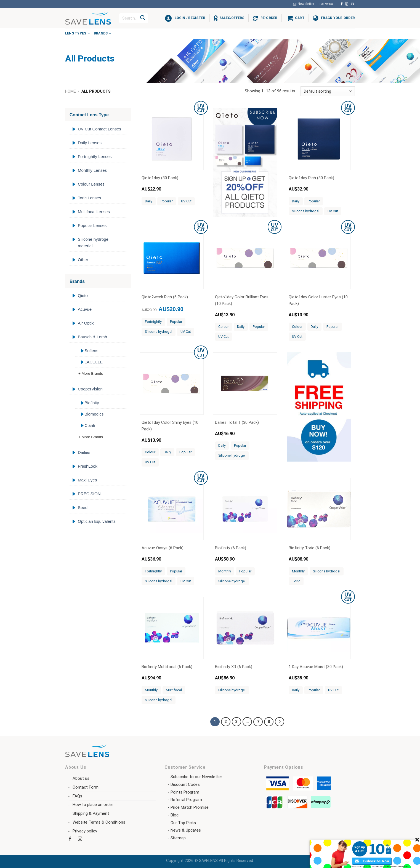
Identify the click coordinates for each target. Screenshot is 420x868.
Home (71, 91)
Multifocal (174, 690)
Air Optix (86, 323)
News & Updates (186, 830)
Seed (83, 507)
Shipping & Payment (91, 813)
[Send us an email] (352, 4)
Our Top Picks (183, 823)
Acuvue (85, 309)
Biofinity (92, 403)
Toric (296, 581)
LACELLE (94, 362)
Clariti (90, 425)
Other (83, 260)
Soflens (91, 351)
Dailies (84, 452)
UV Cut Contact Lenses (99, 129)
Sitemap (178, 838)
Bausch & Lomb (92, 337)
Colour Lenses (91, 184)
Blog (175, 815)
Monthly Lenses (92, 170)
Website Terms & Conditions (99, 822)
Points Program (185, 792)
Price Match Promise (190, 807)
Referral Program (186, 800)
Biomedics (94, 414)
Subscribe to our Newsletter (196, 777)
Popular (167, 201)
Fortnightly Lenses (95, 156)
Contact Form (86, 787)
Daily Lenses (90, 143)
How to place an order (93, 805)
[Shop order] (328, 91)
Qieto (83, 295)
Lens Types (78, 34)
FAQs (77, 796)
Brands (103, 34)
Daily (149, 201)
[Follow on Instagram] (347, 4)
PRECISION (89, 494)
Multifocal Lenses (94, 212)
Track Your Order (338, 18)
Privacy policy (85, 831)
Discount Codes (185, 784)
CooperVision (90, 389)
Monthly (225, 571)
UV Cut (186, 201)
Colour (224, 327)
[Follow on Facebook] (342, 4)
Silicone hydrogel (306, 211)
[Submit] (143, 18)
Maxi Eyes (87, 480)
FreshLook (88, 466)
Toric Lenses (89, 198)
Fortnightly (153, 322)
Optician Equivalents (97, 521)
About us (81, 778)
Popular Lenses (92, 225)
